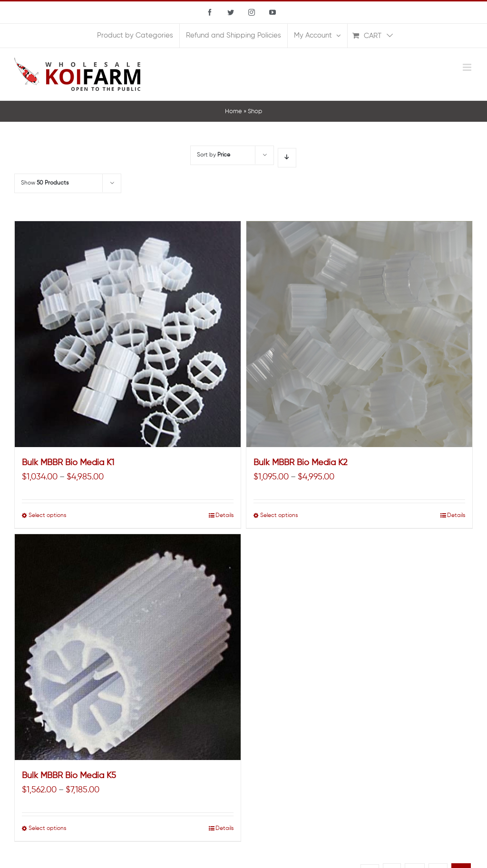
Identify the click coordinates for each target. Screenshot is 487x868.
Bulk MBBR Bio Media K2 (300, 463)
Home (234, 112)
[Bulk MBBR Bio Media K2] (359, 334)
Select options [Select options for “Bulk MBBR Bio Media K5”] (47, 829)
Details (224, 516)
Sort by (214, 155)
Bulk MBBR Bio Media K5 (69, 776)
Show (45, 183)
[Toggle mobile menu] (468, 67)
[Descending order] (287, 158)
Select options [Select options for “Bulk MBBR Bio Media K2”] (279, 516)
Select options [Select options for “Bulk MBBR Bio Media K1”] (47, 516)
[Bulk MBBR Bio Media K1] (128, 334)
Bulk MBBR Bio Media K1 (68, 463)
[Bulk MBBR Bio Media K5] (128, 647)
